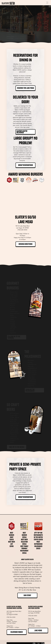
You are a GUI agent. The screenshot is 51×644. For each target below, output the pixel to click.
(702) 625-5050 (12, 22)
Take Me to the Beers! (17, 441)
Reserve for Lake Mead (26, 88)
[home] (8, 3)
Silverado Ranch (17, 632)
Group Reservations (26, 165)
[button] (47, 3)
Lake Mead (38, 630)
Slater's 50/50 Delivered (22, 132)
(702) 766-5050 (11, 617)
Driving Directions (25, 244)
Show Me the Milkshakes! (30, 384)
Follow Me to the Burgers (14, 331)
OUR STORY (27, 595)
